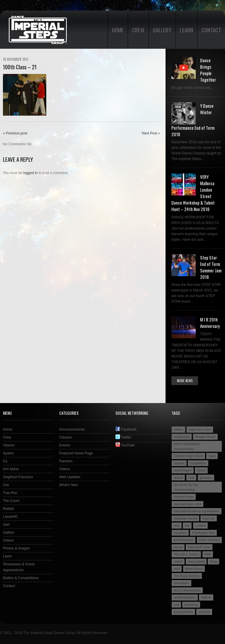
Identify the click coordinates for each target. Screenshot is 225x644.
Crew (138, 30)
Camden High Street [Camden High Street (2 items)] (188, 456)
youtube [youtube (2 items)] (204, 612)
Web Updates (70, 477)
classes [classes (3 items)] (179, 463)
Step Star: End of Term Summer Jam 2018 (211, 267)
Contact (211, 30)
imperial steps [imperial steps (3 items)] (184, 497)
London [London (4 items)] (201, 525)
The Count (11, 501)
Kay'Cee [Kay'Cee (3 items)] (208, 518)
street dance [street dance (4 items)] (194, 569)
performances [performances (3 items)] (184, 540)
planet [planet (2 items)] (178, 547)
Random (66, 461)
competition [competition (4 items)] (198, 463)
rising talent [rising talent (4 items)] (196, 562)
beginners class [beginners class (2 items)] (200, 429)
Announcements (72, 429)
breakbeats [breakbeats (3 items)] (182, 437)
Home (118, 30)
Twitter (123, 437)
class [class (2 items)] (212, 456)
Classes (65, 437)
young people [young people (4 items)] (183, 612)
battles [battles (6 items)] (178, 429)
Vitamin (9, 445)
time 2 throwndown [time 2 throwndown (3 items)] (187, 590)
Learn (186, 30)
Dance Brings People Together (208, 70)
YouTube (125, 445)
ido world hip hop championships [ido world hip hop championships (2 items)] (186, 487)
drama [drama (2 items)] (178, 478)
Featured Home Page (76, 453)
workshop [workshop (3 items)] (191, 605)
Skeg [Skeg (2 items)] (213, 562)
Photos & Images (16, 548)
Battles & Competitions (21, 578)
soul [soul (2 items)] (177, 569)
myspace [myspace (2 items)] (180, 533)
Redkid (8, 509)
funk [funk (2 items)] (191, 478)
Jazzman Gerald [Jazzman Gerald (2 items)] (185, 518)
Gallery (162, 30)
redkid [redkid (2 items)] (178, 562)
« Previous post (15, 133)
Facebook (126, 429)
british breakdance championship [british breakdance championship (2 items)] (187, 446)
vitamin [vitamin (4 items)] (206, 597)
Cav (6, 485)
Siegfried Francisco (18, 477)
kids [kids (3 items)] (177, 525)
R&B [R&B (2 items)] (208, 554)
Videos (8, 540)
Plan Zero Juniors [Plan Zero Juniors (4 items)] (186, 554)
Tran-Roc (10, 493)
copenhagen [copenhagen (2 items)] (183, 470)
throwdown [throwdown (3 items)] (181, 583)
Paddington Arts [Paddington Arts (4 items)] (203, 533)
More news (185, 381)
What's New (69, 485)
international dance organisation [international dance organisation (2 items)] (197, 511)
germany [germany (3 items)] (206, 478)
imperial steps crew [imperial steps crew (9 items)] (187, 504)
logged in (31, 173)
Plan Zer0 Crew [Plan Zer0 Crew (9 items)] (199, 547)
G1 (5, 461)
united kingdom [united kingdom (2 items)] (185, 597)
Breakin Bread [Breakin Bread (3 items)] (205, 437)
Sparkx (8, 453)
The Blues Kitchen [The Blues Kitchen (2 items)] (187, 576)
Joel (6, 525)
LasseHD (10, 517)
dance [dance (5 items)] (201, 470)
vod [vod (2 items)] (176, 605)
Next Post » (151, 133)
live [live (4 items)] (187, 525)
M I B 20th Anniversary (210, 323)
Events (65, 445)
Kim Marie (11, 469)
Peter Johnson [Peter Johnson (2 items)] (209, 540)
